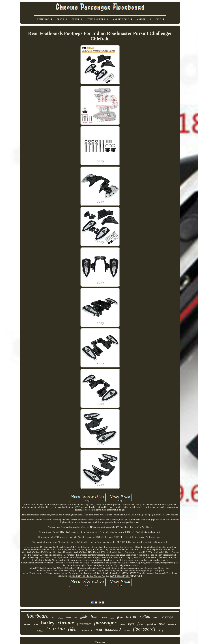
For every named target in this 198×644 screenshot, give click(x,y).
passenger (105, 622)
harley (48, 623)
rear (162, 624)
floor (120, 617)
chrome (66, 623)
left (53, 617)
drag (161, 630)
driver (131, 616)
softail (145, 616)
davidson (40, 631)
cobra (27, 624)
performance (84, 624)
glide (84, 617)
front (95, 617)
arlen (104, 617)
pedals (127, 630)
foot (140, 623)
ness (36, 624)
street (122, 624)
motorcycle (172, 624)
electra (60, 618)
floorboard (38, 616)
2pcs (76, 618)
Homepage (100, 642)
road (99, 630)
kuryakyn (168, 617)
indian (112, 618)
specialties (151, 624)
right (131, 624)
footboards (86, 631)
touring (55, 629)
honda (156, 618)
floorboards (144, 629)
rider (73, 629)
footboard (113, 629)
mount (68, 618)
